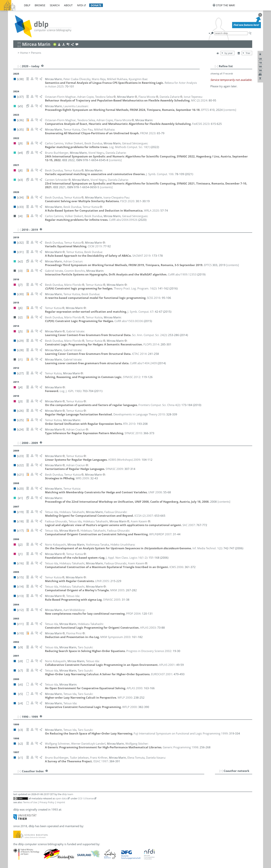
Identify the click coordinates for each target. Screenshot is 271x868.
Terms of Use (30, 802)
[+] (221, 771)
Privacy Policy (47, 802)
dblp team (68, 794)
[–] (216, 66)
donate (96, 5)
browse (40, 5)
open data (61, 798)
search (55, 5)
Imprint (61, 802)
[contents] (230, 110)
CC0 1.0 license (86, 798)
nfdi (80, 5)
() (130, 147)
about (68, 5)
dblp (27, 5)
